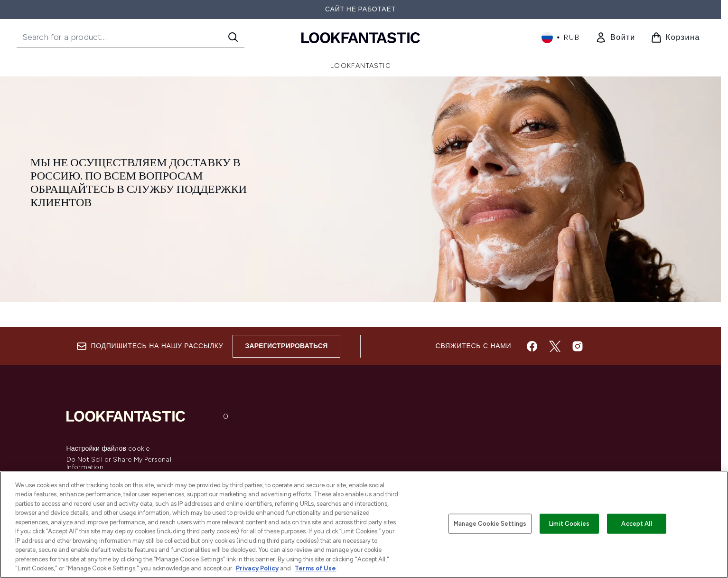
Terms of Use (315, 568)
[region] (364, 525)
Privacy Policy (257, 568)
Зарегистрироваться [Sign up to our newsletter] (286, 346)
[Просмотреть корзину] (675, 38)
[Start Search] (233, 37)
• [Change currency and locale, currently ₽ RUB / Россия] (561, 38)
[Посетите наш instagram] (578, 346)
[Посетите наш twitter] (555, 346)
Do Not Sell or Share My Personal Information (119, 464)
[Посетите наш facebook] (532, 346)
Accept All (636, 524)
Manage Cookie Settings (490, 524)
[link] (615, 38)
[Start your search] (131, 37)
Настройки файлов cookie (108, 449)
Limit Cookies (569, 524)
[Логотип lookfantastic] (361, 37)
